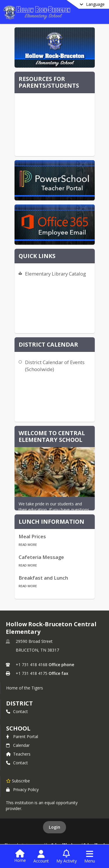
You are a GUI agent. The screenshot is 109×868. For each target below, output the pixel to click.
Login (54, 827)
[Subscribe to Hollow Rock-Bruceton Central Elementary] (18, 781)
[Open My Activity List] (67, 857)
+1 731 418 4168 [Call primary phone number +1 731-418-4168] (32, 665)
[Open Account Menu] (41, 857)
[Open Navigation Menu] (90, 857)
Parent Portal (22, 736)
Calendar (18, 745)
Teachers (18, 754)
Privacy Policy (22, 790)
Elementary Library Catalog (56, 274)
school (18, 728)
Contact (17, 711)
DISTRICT (19, 703)
